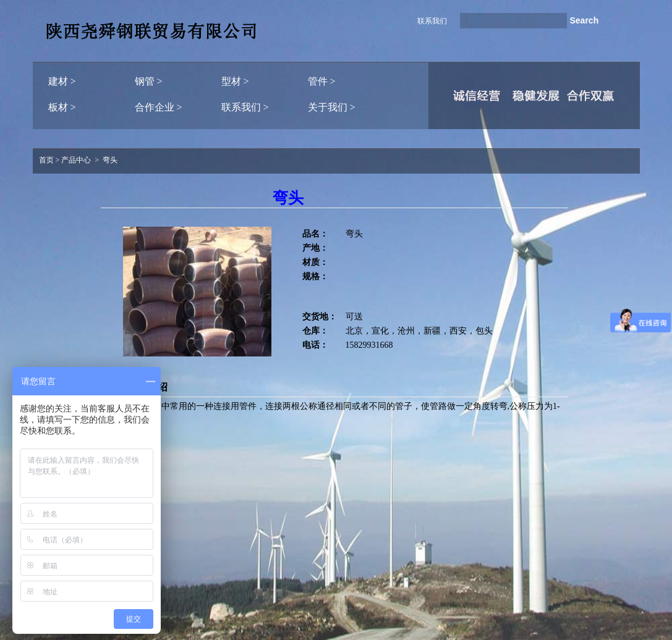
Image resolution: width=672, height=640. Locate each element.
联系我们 (432, 21)
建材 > (62, 81)
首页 (46, 160)
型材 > (235, 81)
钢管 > (149, 81)
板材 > (62, 107)
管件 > (322, 81)
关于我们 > (332, 107)
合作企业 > (159, 107)
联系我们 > (245, 107)
